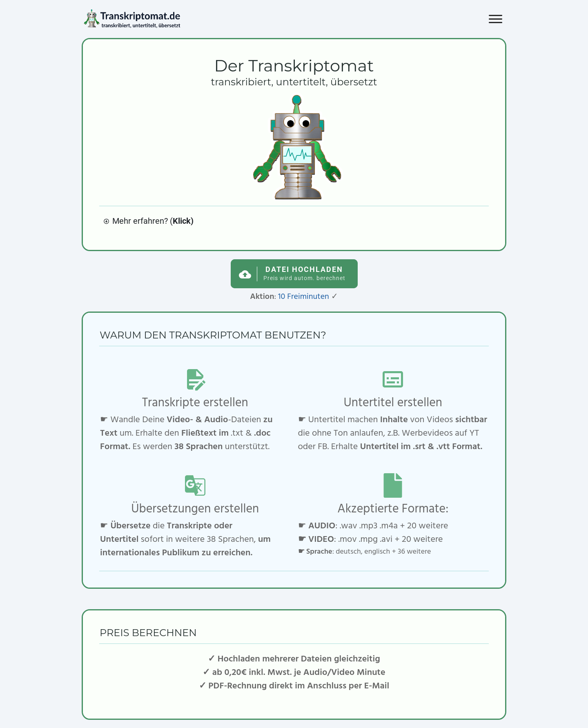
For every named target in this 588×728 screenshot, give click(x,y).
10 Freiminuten (304, 297)
